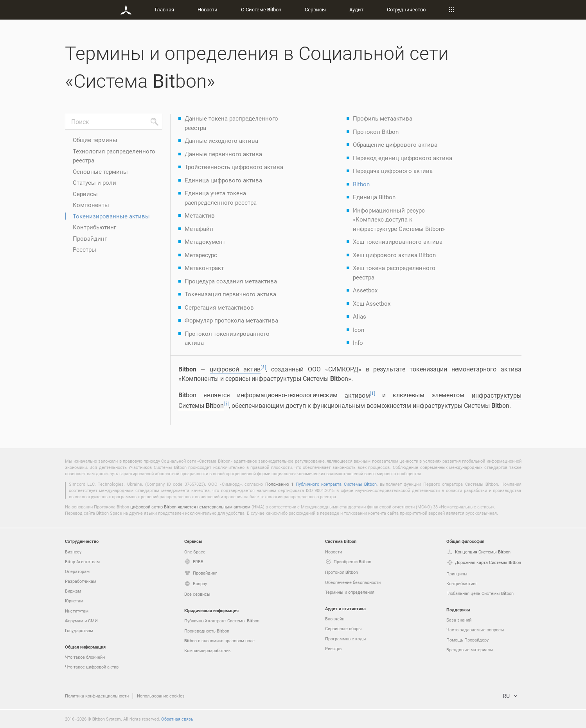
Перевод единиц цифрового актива (403, 158)
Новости (208, 9)
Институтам (77, 611)
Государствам (79, 630)
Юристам (74, 601)
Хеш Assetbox (372, 303)
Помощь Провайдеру (467, 640)
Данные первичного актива (223, 154)
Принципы (457, 574)
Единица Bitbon (374, 197)
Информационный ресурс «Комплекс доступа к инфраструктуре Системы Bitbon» (399, 219)
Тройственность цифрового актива (234, 167)
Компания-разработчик (208, 650)
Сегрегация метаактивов (219, 307)
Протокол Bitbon (376, 132)
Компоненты (91, 205)
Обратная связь (177, 719)
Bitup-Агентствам (82, 561)
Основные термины (100, 171)
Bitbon (361, 184)
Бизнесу (73, 552)
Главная (164, 9)
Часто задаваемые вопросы (475, 630)
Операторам (77, 571)
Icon (359, 330)
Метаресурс (201, 255)
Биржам (73, 591)
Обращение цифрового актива (395, 144)
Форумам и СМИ (81, 621)
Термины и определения (350, 592)
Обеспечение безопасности (353, 582)
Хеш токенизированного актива (398, 241)
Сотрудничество (406, 9)
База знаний (459, 620)
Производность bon (207, 631)
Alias (360, 316)
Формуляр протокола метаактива (231, 320)
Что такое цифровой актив (92, 667)
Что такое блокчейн (85, 657)
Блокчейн (335, 619)
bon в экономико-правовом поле (219, 641)
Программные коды (346, 639)
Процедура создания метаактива (231, 281)
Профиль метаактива (383, 118)
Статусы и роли (94, 182)
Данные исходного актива (221, 141)
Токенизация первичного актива (230, 294)
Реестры (84, 249)
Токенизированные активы (111, 216)
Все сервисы (197, 594)
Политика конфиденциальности (97, 696)
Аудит (356, 9)
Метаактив (200, 215)
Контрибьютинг (94, 227)
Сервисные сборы (343, 628)
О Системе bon (261, 9)
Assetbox (365, 290)
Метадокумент (205, 241)
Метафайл (199, 229)
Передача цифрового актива (393, 171)
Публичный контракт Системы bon (222, 621)
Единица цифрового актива (223, 180)
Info (358, 342)
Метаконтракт (204, 268)
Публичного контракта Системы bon (336, 484)
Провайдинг (90, 238)
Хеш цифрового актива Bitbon (394, 255)
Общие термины (95, 140)
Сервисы (315, 9)
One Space (195, 552)
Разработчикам (81, 581)
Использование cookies (161, 696)
